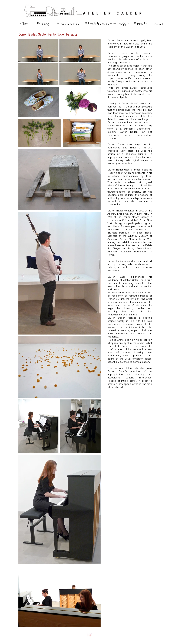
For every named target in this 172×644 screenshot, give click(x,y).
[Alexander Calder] (120, 23)
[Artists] (61, 23)
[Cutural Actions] (94, 23)
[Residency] (43, 23)
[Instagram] (90, 635)
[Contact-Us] (141, 23)
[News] (25, 23)
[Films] (74, 23)
